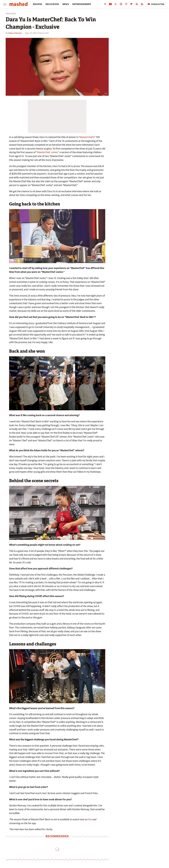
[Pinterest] (126, 5)
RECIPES (38, 4)
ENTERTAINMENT (82, 4)
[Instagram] (121, 5)
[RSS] (142, 5)
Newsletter (156, 4)
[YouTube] (110, 5)
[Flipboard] (132, 5)
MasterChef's (87, 137)
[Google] (137, 5)
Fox (90, 819)
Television (11, 14)
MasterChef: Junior (47, 152)
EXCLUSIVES (52, 4)
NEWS (66, 4)
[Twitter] (116, 5)
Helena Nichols (15, 33)
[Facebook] (105, 5)
